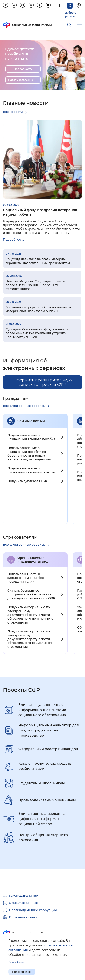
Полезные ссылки (23, 917)
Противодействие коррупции (33, 910)
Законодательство (23, 896)
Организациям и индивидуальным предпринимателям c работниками (35, 560)
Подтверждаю (22, 972)
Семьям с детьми (31, 421)
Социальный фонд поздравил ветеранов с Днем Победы (40, 212)
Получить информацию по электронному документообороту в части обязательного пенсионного (30, 615)
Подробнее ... (13, 240)
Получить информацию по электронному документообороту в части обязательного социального (30, 639)
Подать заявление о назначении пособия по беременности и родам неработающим (29, 454)
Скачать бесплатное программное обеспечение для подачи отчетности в (31, 594)
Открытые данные (23, 903)
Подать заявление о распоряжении (31, 470)
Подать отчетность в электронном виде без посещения (26, 578)
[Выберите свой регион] (79, 6)
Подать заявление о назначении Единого (32, 437)
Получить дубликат (29, 481)
